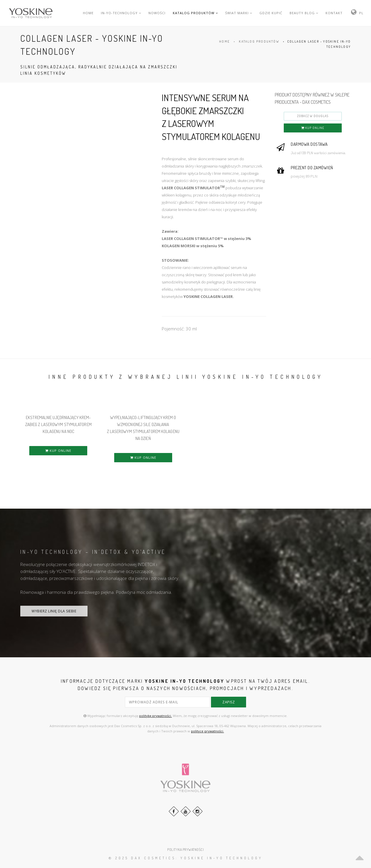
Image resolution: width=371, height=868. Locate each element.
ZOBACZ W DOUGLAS (313, 116)
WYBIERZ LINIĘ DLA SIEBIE (54, 611)
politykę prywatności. (156, 716)
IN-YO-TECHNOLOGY (121, 13)
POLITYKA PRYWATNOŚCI (185, 850)
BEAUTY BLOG (304, 13)
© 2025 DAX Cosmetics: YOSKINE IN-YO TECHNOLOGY (186, 858)
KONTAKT (334, 13)
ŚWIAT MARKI (239, 13)
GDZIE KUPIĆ (271, 13)
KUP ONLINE (313, 128)
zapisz (229, 702)
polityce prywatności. (208, 731)
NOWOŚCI (157, 13)
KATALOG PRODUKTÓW (195, 13)
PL (361, 13)
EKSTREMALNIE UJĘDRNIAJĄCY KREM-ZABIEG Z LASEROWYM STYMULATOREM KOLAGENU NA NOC (58, 424)
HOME (88, 13)
